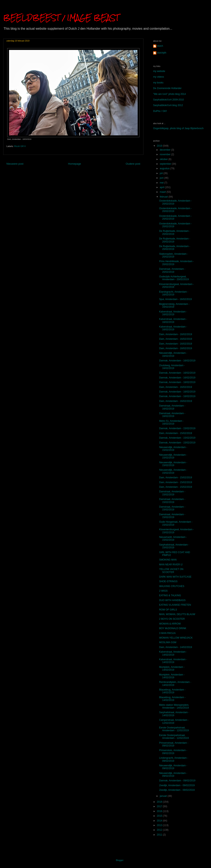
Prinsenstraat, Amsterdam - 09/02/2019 (174, 744)
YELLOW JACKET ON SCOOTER (171, 571)
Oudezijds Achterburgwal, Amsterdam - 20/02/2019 (174, 278)
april (162, 187)
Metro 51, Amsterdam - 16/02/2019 (171, 422)
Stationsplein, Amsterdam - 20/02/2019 (174, 255)
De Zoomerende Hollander (167, 88)
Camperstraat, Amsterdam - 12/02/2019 (174, 721)
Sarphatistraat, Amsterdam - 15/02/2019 (174, 546)
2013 (160, 825)
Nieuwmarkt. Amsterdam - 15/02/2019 (173, 538)
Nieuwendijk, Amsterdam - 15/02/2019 (173, 449)
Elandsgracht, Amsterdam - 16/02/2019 (174, 293)
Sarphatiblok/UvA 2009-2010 (168, 100)
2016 (160, 811)
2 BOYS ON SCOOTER (172, 619)
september (166, 164)
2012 (160, 830)
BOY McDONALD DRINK (173, 628)
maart (163, 192)
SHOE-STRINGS (168, 581)
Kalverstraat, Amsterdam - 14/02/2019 (173, 653)
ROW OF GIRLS (168, 610)
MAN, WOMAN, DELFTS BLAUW (177, 614)
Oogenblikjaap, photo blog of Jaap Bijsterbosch (178, 128)
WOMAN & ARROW (170, 624)
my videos (159, 77)
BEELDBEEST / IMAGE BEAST (61, 18)
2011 (160, 835)
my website (159, 71)
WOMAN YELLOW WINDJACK (176, 638)
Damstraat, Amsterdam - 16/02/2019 (172, 407)
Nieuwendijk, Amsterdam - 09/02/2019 (173, 767)
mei (162, 183)
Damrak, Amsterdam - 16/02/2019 (177, 361)
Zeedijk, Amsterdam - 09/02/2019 (177, 785)
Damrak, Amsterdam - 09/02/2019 (177, 781)
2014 (160, 821)
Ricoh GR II (20, 146)
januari (164, 796)
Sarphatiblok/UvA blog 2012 (168, 105)
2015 (160, 816)
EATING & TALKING (170, 595)
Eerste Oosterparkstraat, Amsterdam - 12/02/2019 (174, 729)
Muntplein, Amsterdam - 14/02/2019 (172, 668)
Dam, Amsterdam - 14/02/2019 (176, 647)
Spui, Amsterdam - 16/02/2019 (175, 299)
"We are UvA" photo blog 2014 (169, 94)
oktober (164, 159)
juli (162, 173)
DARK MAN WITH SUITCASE (175, 577)
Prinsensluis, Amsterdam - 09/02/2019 (173, 752)
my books (158, 83)
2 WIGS (163, 591)
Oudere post (133, 164)
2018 (160, 802)
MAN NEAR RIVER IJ (171, 565)
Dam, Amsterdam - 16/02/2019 (176, 334)
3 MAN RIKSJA (167, 633)
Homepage (75, 164)
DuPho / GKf (160, 111)
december (165, 150)
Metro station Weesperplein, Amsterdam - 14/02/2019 (174, 706)
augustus (165, 168)
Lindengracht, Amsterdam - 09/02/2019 (174, 759)
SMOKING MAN (168, 560)
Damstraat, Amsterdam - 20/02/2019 (172, 270)
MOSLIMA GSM (168, 642)
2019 (160, 146)
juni (162, 178)
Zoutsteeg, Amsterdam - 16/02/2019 (172, 367)
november (165, 154)
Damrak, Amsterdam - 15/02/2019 (177, 428)
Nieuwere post (15, 164)
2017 (160, 806)
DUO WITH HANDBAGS (172, 600)
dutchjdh (162, 53)
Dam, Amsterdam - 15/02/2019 (176, 433)
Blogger (120, 860)
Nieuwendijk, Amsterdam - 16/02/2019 (173, 354)
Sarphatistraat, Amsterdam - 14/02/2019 (174, 714)
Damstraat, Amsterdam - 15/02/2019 (172, 493)
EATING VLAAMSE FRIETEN (175, 605)
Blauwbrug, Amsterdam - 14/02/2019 (172, 691)
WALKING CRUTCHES (172, 586)
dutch (160, 46)
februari (164, 197)
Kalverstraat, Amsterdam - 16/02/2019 (173, 313)
